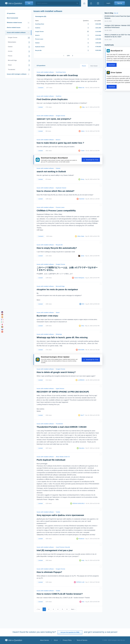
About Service (44, 640)
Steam (19, 65)
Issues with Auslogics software (17, 74)
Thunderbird (19, 70)
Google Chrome (19, 38)
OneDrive (38, 28)
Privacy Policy (67, 640)
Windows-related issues (14, 23)
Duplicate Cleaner (40, 47)
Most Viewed (94, 66)
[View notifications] (91, 3)
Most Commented (12, 18)
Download (112, 65)
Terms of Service (82, 640)
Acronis (19, 51)
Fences (19, 56)
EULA (56, 640)
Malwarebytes (19, 42)
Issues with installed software (16, 32)
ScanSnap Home (40, 24)
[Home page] (84, 3)
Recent (84, 66)
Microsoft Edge (19, 61)
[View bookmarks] (98, 3)
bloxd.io (37, 35)
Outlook (19, 47)
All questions (11, 13)
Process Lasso (39, 39)
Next (72, 609)
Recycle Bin (38, 50)
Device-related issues (14, 28)
